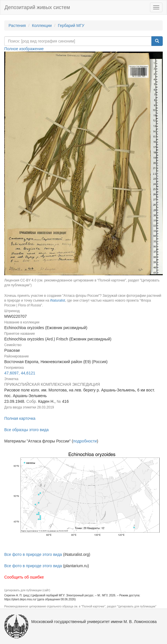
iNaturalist (58, 300)
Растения (17, 26)
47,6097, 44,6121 (20, 373)
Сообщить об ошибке (24, 577)
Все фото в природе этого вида (33, 554)
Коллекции (42, 26)
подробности (85, 441)
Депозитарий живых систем (37, 7)
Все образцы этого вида (26, 430)
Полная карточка (20, 418)
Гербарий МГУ (71, 26)
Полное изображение (24, 49)
